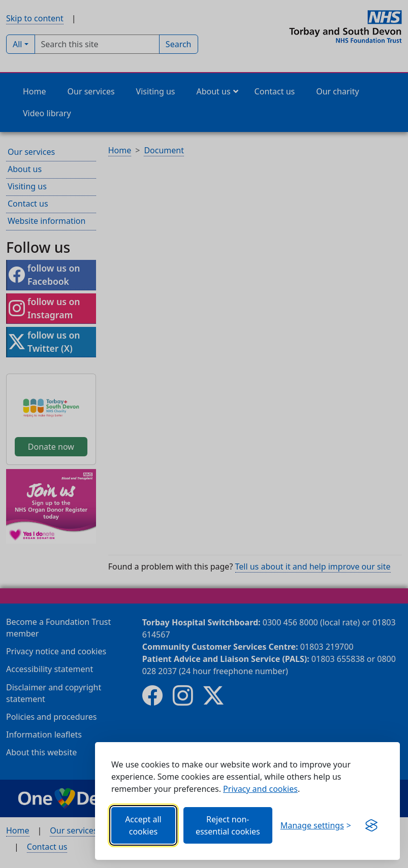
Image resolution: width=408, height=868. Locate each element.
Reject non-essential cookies (228, 825)
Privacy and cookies (260, 789)
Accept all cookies (143, 825)
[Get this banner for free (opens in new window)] (371, 825)
